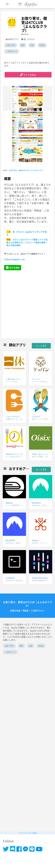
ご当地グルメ (12, 51)
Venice (35, 540)
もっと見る (41, 346)
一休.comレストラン (15, 379)
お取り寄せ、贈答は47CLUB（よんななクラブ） (27, 170)
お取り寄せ (11, 45)
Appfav (28, 4)
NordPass (36, 503)
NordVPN (10, 540)
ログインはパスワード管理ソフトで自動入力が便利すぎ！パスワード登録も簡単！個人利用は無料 (27, 242)
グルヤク (36, 417)
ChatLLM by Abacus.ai (42, 578)
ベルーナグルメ (13, 417)
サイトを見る (28, 75)
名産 (32, 45)
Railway (9, 503)
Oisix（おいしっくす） (43, 454)
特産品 (42, 45)
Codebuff (10, 578)
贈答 (23, 45)
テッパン (36, 379)
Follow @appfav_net (14, 259)
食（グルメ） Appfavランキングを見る (27, 233)
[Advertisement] (27, 305)
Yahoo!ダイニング (14, 454)
